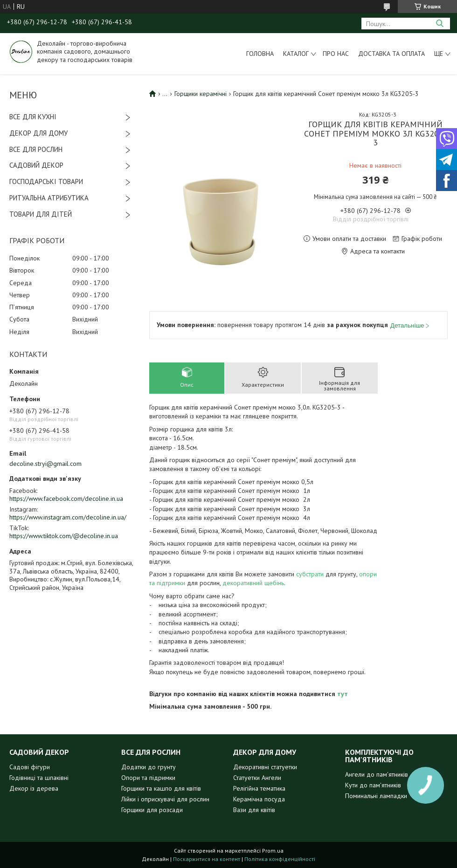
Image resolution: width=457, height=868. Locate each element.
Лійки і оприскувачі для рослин (165, 799)
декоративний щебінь (253, 583)
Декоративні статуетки (265, 767)
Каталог (296, 54)
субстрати (310, 574)
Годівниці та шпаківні (39, 778)
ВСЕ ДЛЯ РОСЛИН (36, 149)
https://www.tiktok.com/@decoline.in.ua (64, 536)
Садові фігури (30, 767)
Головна (260, 54)
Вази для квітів (254, 810)
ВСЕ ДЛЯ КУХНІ (33, 117)
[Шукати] (440, 24)
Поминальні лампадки (376, 796)
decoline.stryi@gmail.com (45, 464)
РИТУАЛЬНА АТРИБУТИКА (49, 198)
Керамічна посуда (259, 799)
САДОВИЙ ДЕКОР (36, 165)
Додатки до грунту (149, 767)
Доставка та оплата (391, 54)
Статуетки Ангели (257, 778)
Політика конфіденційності (280, 859)
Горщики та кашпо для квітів (161, 788)
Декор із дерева (34, 788)
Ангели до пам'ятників (377, 774)
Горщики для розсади (152, 810)
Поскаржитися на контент (207, 859)
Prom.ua (273, 851)
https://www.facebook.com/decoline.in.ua (66, 499)
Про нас (336, 54)
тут (343, 694)
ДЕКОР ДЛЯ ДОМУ (38, 133)
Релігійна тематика (259, 788)
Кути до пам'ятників (373, 785)
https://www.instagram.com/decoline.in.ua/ (68, 517)
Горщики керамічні (201, 94)
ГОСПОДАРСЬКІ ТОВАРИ (46, 181)
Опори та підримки (148, 778)
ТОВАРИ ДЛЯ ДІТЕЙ (41, 214)
